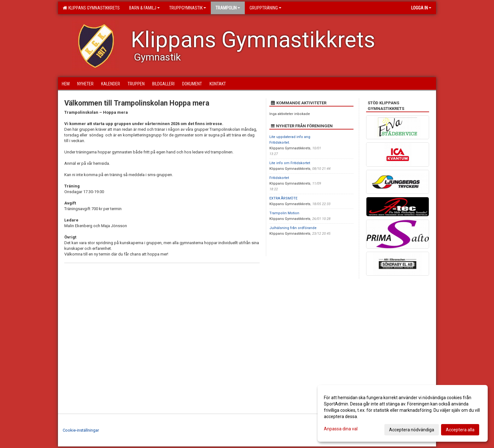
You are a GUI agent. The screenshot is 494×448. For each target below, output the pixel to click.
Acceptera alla (460, 430)
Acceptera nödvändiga (412, 430)
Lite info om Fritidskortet (290, 163)
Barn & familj (144, 8)
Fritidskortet (279, 178)
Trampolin (228, 8)
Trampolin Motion (284, 213)
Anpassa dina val (341, 429)
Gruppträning (265, 8)
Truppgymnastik (188, 8)
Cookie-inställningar (81, 430)
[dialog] (403, 413)
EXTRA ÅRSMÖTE (283, 198)
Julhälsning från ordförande (293, 228)
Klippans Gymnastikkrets (91, 8)
